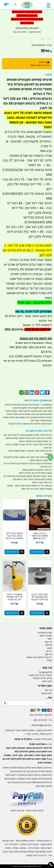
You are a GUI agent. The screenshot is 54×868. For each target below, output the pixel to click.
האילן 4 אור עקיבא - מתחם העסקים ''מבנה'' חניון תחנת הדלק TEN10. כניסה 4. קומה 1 (28, 732)
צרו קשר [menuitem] (48, 642)
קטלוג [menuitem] (49, 660)
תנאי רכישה (47, 681)
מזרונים (23, 848)
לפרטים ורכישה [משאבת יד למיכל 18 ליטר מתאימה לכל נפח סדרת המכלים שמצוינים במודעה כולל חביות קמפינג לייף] (12, 613)
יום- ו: (27, 753)
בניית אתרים (17, 866)
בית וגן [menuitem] (49, 651)
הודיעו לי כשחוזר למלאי (40, 65)
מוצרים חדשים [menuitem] (46, 636)
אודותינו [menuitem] (48, 645)
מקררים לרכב (33, 848)
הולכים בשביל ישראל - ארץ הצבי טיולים (27, 811)
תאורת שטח (46, 848)
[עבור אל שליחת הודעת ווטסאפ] (50, 457)
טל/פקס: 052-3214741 (41, 715)
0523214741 (40, 678)
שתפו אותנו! (47, 693)
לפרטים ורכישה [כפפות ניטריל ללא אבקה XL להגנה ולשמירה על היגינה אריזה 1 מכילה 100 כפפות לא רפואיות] (12, 552)
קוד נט (23, 866)
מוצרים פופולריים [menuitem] (45, 633)
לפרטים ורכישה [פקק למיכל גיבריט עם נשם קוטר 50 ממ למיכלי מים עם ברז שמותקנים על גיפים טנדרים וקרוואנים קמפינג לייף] (37, 613)
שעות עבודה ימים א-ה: (33, 739)
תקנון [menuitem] (50, 648)
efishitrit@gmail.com (42, 725)
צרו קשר (48, 690)
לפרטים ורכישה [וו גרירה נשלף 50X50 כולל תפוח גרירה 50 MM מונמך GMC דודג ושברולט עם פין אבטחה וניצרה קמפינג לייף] (37, 552)
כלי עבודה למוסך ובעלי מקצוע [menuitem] (39, 657)
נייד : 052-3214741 (43, 720)
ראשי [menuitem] (50, 639)
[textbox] (27, 751)
